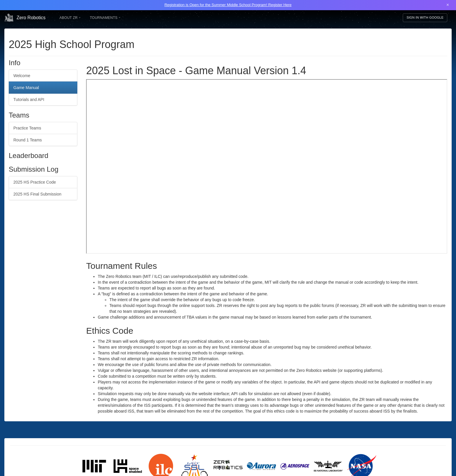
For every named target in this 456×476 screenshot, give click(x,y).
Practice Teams (27, 128)
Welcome (22, 76)
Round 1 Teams (28, 140)
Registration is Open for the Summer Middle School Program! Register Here (228, 5)
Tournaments (105, 18)
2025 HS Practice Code (35, 182)
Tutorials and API (29, 100)
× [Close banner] (448, 5)
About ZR (70, 18)
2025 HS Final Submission (37, 194)
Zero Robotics (25, 18)
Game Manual (26, 88)
